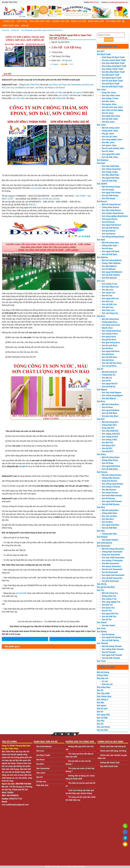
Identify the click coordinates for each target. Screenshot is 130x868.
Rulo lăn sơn (107, 684)
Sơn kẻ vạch (102, 709)
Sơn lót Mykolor (109, 269)
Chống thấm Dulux (110, 460)
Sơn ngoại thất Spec (111, 251)
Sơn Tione (101, 661)
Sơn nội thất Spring (110, 640)
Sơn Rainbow (103, 160)
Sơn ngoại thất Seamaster (113, 575)
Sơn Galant (102, 622)
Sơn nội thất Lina (109, 304)
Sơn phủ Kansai (109, 231)
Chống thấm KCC (109, 425)
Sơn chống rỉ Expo (110, 172)
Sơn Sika (101, 531)
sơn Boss (40, 88)
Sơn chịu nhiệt (103, 693)
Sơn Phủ (101, 721)
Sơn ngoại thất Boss (111, 410)
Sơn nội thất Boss (110, 413)
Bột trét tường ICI (109, 372)
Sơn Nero (101, 507)
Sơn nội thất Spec (110, 254)
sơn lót (26, 95)
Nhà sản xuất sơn (40, 21)
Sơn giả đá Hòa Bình (106, 587)
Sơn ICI (100, 369)
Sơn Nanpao (102, 537)
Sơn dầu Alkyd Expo (111, 175)
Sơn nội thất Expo (110, 181)
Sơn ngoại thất (103, 715)
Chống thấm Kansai (110, 207)
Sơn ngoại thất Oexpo (111, 193)
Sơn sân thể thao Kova (112, 363)
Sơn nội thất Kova (110, 357)
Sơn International (105, 543)
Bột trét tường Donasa (112, 475)
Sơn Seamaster (74, 85)
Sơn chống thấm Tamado (113, 649)
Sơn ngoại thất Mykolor (112, 272)
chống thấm (61, 98)
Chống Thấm (103, 675)
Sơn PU (100, 724)
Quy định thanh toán (109, 766)
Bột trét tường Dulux (111, 457)
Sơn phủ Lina (108, 307)
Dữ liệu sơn (67, 60)
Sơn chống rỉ (103, 699)
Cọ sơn (105, 681)
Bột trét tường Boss (110, 404)
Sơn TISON (81, 196)
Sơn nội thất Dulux (110, 469)
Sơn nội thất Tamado (111, 658)
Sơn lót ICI (106, 381)
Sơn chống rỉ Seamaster (112, 561)
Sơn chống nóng (104, 696)
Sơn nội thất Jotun (110, 119)
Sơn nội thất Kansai (110, 228)
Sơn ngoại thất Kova (111, 351)
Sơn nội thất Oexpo (110, 195)
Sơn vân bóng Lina (110, 313)
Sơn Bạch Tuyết (104, 54)
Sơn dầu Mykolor (109, 266)
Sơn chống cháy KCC (111, 434)
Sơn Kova (101, 316)
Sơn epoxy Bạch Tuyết (112, 78)
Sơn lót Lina (107, 296)
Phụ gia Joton (108, 134)
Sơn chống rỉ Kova (110, 334)
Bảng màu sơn (96, 21)
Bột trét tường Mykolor (112, 260)
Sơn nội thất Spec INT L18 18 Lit (65, 639)
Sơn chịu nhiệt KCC (110, 431)
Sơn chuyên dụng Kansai (113, 213)
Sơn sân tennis (103, 727)
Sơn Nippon (102, 390)
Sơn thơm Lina (108, 310)
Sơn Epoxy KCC (109, 445)
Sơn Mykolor (103, 257)
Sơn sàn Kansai (109, 234)
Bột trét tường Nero (110, 510)
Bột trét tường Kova (110, 319)
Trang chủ (9, 21)
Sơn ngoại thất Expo (111, 178)
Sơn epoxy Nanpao (110, 540)
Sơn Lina (101, 281)
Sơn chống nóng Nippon (112, 395)
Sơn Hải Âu (102, 584)
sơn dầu (59, 92)
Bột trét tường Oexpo (111, 187)
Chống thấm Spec (110, 246)
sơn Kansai (60, 88)
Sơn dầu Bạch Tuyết (111, 75)
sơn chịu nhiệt (19, 98)
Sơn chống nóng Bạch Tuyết (114, 66)
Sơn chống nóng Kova (111, 331)
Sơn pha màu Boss (110, 416)
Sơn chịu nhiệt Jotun (111, 95)
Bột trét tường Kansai (111, 204)
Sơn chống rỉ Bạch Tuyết (113, 69)
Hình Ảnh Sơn (42, 785)
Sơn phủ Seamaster (110, 581)
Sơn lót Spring (108, 634)
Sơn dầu (101, 703)
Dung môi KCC (108, 428)
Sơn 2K (100, 690)
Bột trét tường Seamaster (113, 549)
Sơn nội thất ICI (109, 387)
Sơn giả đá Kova (109, 340)
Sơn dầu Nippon (109, 398)
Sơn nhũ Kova (108, 354)
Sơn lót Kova (107, 348)
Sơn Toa (101, 590)
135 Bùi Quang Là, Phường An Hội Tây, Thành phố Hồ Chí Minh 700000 (17, 790)
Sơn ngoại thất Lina (110, 298)
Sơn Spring (102, 632)
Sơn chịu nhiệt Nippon (112, 393)
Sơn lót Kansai (108, 222)
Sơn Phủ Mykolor (109, 278)
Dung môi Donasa (110, 481)
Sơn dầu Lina (108, 290)
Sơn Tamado (102, 643)
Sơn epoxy (102, 706)
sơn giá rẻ (23, 466)
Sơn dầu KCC (108, 443)
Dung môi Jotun (109, 93)
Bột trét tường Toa (110, 593)
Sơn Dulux (101, 454)
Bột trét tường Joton (111, 128)
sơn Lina (10, 88)
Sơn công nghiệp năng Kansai (115, 216)
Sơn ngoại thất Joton (111, 154)
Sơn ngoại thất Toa (110, 614)
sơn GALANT (21, 593)
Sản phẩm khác (104, 687)
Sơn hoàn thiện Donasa (112, 495)
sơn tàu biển (36, 188)
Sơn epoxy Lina (109, 293)
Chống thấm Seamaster (112, 552)
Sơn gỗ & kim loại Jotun (112, 107)
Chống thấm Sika (109, 534)
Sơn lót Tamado (109, 652)
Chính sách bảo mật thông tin (113, 746)
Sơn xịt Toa (107, 619)
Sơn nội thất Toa (109, 617)
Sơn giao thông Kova (111, 343)
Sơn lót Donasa (109, 498)
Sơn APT (101, 51)
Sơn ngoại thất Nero (111, 525)
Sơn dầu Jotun (108, 101)
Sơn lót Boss (107, 407)
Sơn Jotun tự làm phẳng (112, 110)
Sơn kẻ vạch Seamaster (112, 569)
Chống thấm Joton (110, 131)
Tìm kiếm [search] (109, 40)
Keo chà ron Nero (109, 516)
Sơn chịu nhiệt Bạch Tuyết (113, 63)
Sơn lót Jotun (108, 113)
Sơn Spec (101, 240)
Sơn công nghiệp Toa (111, 602)
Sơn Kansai (102, 201)
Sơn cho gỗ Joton (110, 137)
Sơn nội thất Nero (110, 528)
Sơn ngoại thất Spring (111, 637)
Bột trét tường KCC (110, 422)
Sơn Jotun (101, 90)
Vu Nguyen (55, 64)
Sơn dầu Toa (107, 605)
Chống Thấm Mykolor (111, 263)
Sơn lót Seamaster (110, 572)
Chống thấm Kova (110, 322)
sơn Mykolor (20, 88)
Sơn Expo (101, 163)
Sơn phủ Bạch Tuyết (111, 84)
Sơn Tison (101, 628)
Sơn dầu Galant (109, 625)
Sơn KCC (101, 419)
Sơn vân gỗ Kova (109, 366)
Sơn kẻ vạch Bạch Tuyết (112, 81)
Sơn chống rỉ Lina (110, 284)
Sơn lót (100, 712)
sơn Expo (62, 85)
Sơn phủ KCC (108, 451)
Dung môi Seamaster (111, 555)
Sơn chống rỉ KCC (110, 440)
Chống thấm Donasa (111, 478)
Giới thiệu (22, 21)
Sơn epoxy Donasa (110, 493)
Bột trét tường (103, 672)
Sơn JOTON (43, 199)
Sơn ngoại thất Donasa (112, 501)
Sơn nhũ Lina (108, 301)
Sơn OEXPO (102, 184)
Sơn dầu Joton (108, 142)
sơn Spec (30, 88)
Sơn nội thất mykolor (111, 275)
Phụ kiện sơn (103, 678)
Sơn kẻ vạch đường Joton (113, 148)
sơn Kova (85, 85)
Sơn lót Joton (108, 151)
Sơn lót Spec (107, 248)
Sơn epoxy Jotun (109, 104)
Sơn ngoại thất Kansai (111, 225)
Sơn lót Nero (107, 522)
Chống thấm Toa (109, 596)
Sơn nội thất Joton (110, 157)
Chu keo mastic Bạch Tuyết (114, 60)
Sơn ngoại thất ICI (110, 384)
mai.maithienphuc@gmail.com (117, 2)
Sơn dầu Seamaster (110, 563)
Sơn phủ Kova (108, 360)
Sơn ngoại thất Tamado (112, 655)
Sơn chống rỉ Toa (109, 599)
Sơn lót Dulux (108, 463)
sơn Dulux (53, 85)
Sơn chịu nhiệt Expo (111, 166)
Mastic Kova (107, 328)
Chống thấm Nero (110, 513)
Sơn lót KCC (107, 448)
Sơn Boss (101, 401)
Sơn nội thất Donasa (111, 504)
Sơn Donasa (102, 472)
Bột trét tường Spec (110, 243)
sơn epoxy (77, 92)
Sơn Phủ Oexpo (109, 198)
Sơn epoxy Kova (109, 337)
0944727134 (94, 2)
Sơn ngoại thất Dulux (111, 466)
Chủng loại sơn (60, 21)
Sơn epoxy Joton (109, 145)
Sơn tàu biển (102, 730)
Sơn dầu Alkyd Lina (110, 287)
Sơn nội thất (102, 718)
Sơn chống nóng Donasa (113, 484)
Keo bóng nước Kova (111, 325)
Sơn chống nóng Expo (111, 169)
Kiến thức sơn (11, 26)
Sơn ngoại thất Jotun (111, 116)
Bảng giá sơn (79, 21)
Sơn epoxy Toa (108, 608)
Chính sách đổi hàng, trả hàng (113, 751)
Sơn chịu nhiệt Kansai (111, 210)
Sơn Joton (101, 125)
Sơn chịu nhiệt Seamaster (113, 558)
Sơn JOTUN (54, 199)
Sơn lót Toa (107, 611)
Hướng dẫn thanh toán (110, 763)
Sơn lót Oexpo (108, 190)
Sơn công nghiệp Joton (112, 140)
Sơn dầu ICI (107, 378)
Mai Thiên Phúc (33, 85)
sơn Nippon (49, 88)
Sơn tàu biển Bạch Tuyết (113, 87)
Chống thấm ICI (109, 375)
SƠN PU (32, 205)
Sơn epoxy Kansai (110, 219)
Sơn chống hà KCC (110, 437)
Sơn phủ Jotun (108, 122)
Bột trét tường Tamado (112, 646)
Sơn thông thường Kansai (113, 237)
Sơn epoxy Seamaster (111, 566)
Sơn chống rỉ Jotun (110, 98)
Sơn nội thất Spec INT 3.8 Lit (18, 639)
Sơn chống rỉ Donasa (111, 487)
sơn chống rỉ (64, 95)
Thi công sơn (113, 21)
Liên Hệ (25, 26)
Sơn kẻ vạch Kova (110, 345)
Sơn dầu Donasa (109, 490)
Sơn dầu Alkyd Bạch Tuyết (113, 72)
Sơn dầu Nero (108, 519)
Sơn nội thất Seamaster (112, 578)
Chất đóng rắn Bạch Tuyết (113, 57)
